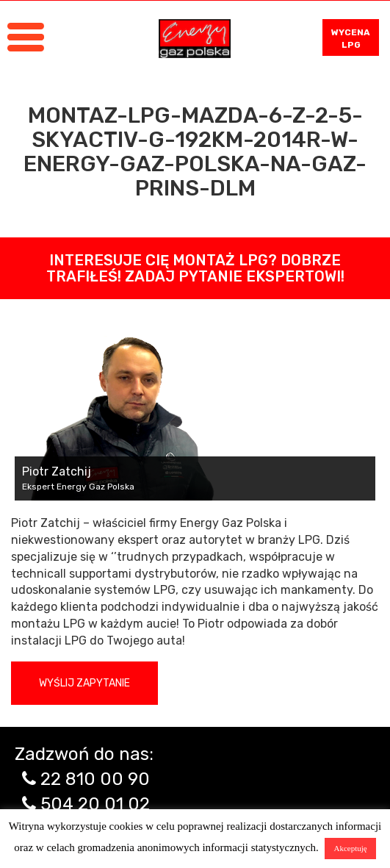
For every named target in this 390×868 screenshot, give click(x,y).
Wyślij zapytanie (84, 683)
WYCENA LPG (351, 39)
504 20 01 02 (95, 804)
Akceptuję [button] (350, 848)
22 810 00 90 (95, 779)
